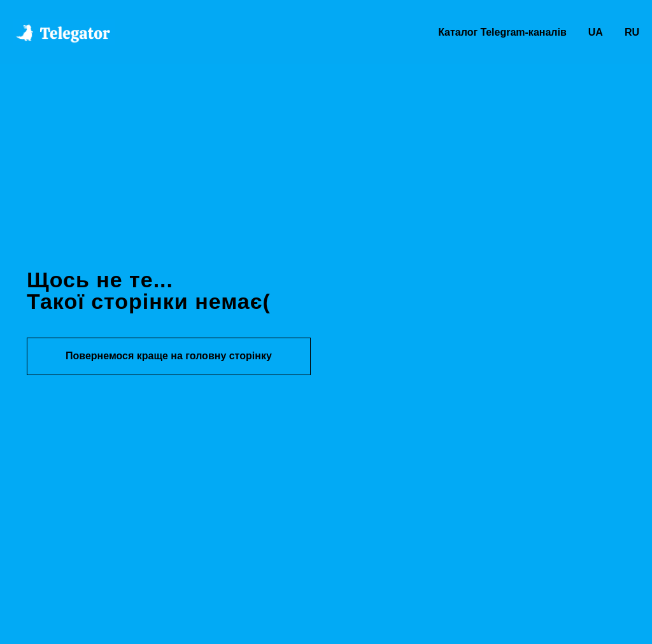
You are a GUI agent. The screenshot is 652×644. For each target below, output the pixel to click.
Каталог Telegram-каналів (502, 32)
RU (632, 32)
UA (596, 32)
